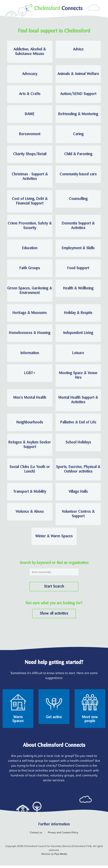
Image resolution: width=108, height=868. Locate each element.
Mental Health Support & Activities (78, 402)
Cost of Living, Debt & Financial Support (30, 202)
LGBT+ (30, 375)
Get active (54, 720)
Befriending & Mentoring (78, 115)
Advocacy (30, 74)
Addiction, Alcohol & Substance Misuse (30, 52)
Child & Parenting (78, 155)
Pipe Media (61, 856)
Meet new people (90, 722)
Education (30, 249)
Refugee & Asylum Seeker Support (30, 447)
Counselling (78, 200)
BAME (30, 115)
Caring (78, 135)
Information (30, 355)
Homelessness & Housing (30, 334)
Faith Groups (30, 269)
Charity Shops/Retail (30, 155)
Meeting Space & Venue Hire (78, 377)
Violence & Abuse (30, 514)
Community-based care (78, 175)
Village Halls (78, 494)
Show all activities (54, 616)
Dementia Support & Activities (78, 227)
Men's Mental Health (30, 400)
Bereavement (30, 135)
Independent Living (78, 334)
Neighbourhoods (30, 424)
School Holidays (78, 444)
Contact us (36, 835)
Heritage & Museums (30, 314)
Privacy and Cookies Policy (63, 835)
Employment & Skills (78, 249)
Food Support (78, 269)
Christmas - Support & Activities (30, 177)
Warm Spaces (18, 722)
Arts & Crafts (30, 94)
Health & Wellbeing (78, 290)
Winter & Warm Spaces (54, 539)
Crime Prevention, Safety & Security (30, 227)
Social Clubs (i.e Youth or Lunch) (30, 471)
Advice (78, 49)
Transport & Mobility (30, 494)
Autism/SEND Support (78, 94)
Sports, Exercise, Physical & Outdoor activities (78, 471)
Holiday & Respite (78, 314)
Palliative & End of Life (78, 424)
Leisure (78, 355)
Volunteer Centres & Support (78, 516)
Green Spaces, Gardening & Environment (30, 292)
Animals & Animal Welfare (78, 74)
